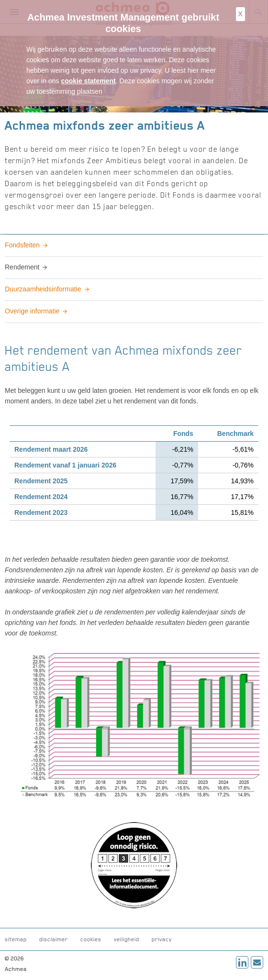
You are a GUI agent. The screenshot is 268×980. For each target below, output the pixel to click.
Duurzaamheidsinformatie (43, 289)
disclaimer (54, 939)
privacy (162, 939)
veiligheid (127, 939)
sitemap (16, 939)
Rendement (22, 267)
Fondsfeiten (22, 245)
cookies (91, 939)
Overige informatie (32, 311)
